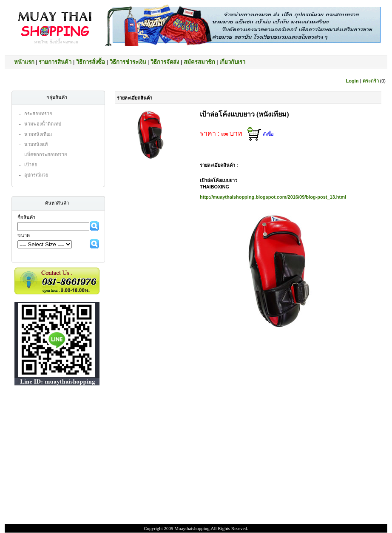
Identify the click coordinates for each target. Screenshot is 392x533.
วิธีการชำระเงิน (128, 62)
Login (352, 81)
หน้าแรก (24, 62)
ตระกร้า (371, 81)
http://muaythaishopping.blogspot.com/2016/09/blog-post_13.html (273, 197)
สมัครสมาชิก (199, 62)
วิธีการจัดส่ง (165, 62)
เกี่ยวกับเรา (232, 62)
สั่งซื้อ (268, 134)
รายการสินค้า (55, 62)
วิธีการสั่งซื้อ (91, 62)
